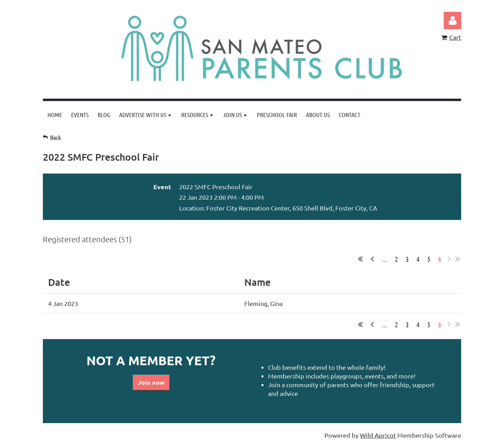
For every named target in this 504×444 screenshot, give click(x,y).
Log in (452, 21)
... (385, 259)
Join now (151, 382)
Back (56, 137)
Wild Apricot (378, 435)
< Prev (372, 259)
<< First (360, 259)
